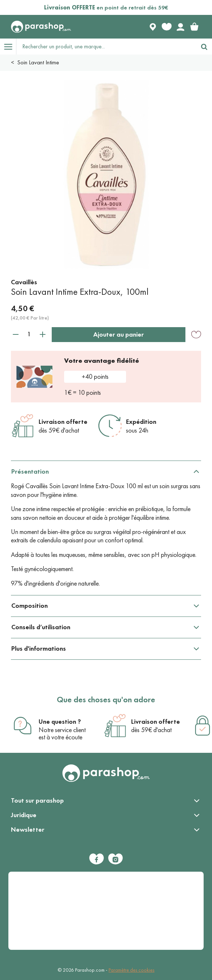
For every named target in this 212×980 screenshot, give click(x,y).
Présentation (30, 471)
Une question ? (60, 722)
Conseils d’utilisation (41, 627)
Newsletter (28, 830)
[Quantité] (29, 334)
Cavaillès (24, 282)
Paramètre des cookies (131, 970)
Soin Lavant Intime (38, 62)
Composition (30, 606)
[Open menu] (8, 47)
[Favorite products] (166, 27)
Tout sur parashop (37, 800)
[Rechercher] (204, 47)
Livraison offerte (63, 422)
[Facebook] (97, 859)
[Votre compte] (180, 27)
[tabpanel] (106, 528)
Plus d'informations (39, 648)
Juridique (24, 815)
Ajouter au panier (119, 334)
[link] (194, 27)
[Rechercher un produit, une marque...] (106, 47)
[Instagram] (115, 859)
